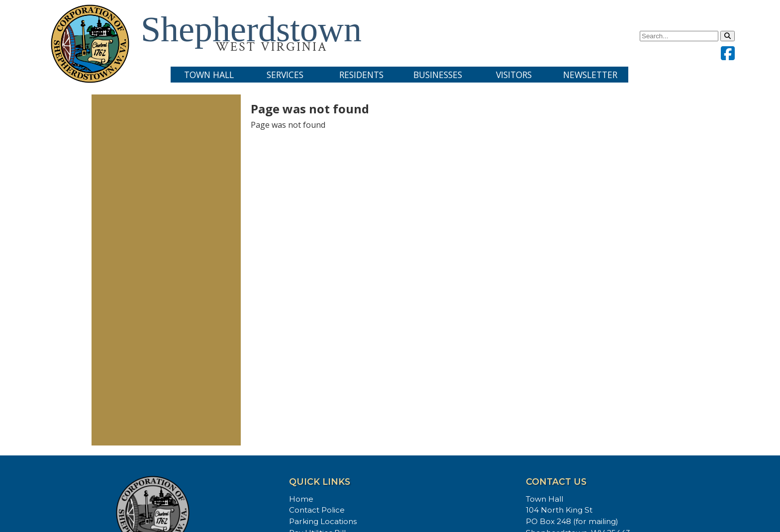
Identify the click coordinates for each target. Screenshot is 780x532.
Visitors (514, 75)
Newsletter (590, 75)
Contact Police (317, 510)
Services (285, 75)
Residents (361, 75)
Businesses (438, 75)
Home (301, 499)
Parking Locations (323, 521)
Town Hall (209, 75)
